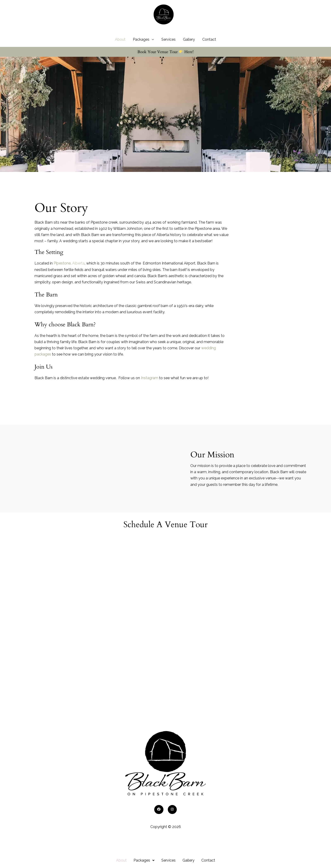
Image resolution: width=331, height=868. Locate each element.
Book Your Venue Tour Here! (166, 61)
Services (168, 48)
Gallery (189, 48)
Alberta (69, 272)
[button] (144, 860)
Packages (141, 48)
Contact (209, 48)
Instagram (150, 387)
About (120, 48)
